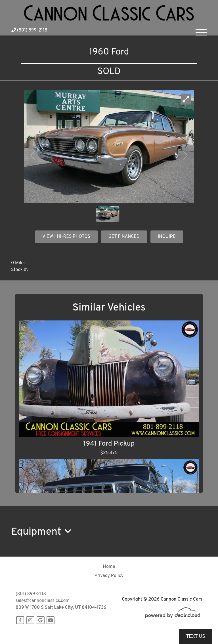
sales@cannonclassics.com (43, 601)
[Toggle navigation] (201, 30)
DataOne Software (103, 634)
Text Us (196, 636)
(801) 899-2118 (29, 30)
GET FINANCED (124, 237)
